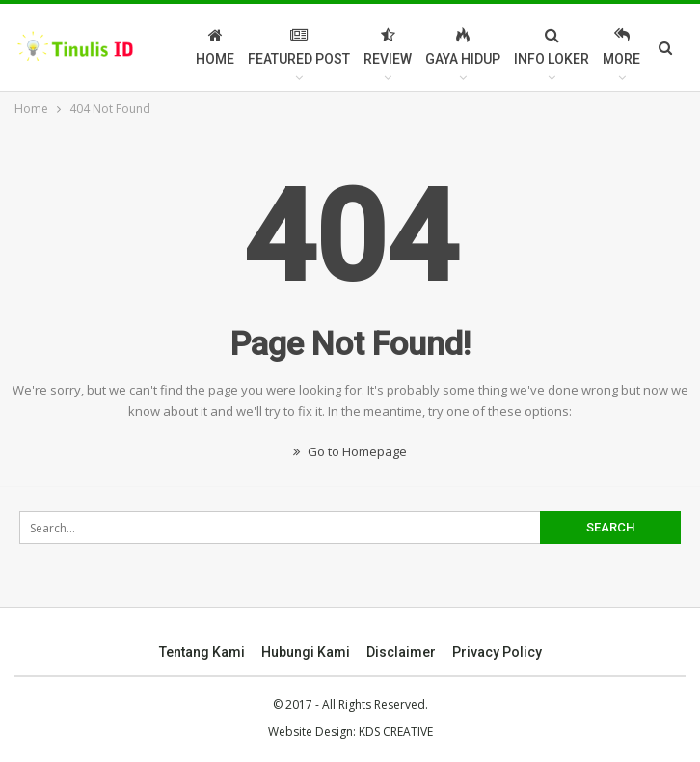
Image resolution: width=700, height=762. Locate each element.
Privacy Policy (497, 652)
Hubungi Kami (306, 652)
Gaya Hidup (463, 47)
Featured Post (299, 47)
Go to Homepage (350, 451)
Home (215, 47)
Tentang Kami (202, 652)
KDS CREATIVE (396, 732)
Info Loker (552, 47)
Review (388, 47)
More (621, 47)
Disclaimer (401, 652)
